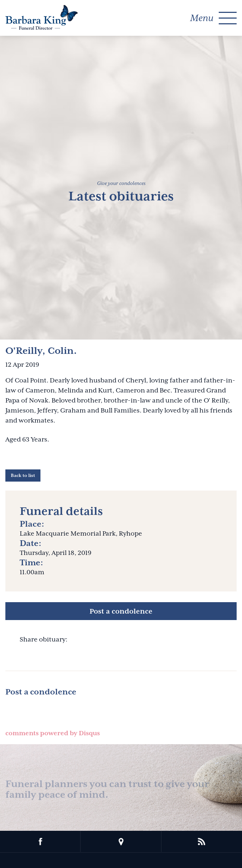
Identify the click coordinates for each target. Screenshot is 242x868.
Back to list (23, 476)
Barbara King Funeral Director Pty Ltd (42, 17)
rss (202, 842)
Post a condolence (121, 611)
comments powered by (53, 733)
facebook (40, 842)
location (121, 842)
